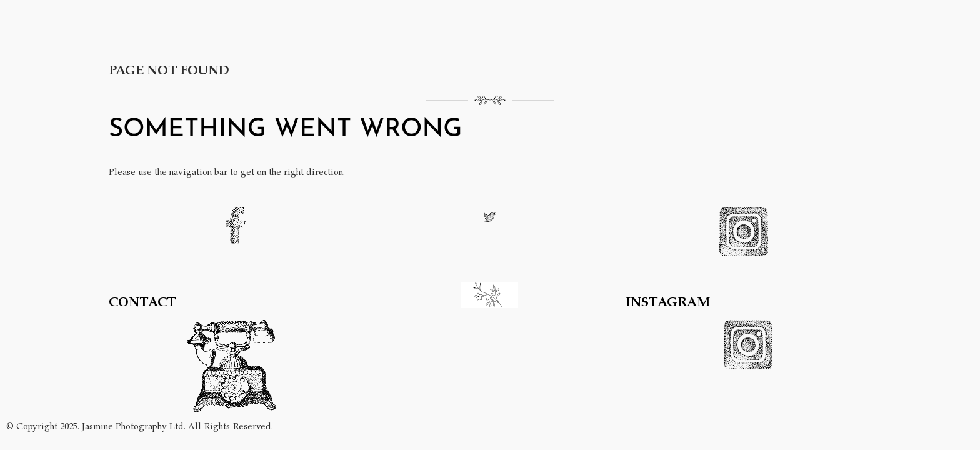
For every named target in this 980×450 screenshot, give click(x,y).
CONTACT (142, 301)
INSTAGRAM (668, 301)
